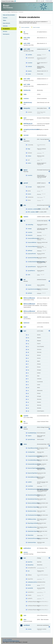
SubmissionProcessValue (32, 538)
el (28, 358)
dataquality (27, 108)
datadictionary (28, 102)
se (28, 402)
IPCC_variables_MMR (32, 212)
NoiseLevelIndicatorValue (32, 503)
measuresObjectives (32, 246)
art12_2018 (27, 43)
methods (30, 66)
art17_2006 (27, 49)
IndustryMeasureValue (32, 477)
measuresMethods (32, 242)
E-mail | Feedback (7, 639)
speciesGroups (31, 439)
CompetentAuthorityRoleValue (32, 456)
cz (28, 347)
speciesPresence (32, 267)
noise (25, 444)
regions (30, 436)
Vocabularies (6, 29)
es (28, 361)
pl (28, 393)
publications (27, 548)
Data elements (6, 23)
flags (29, 149)
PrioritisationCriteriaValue (32, 515)
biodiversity (27, 90)
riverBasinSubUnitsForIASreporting (32, 262)
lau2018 (26, 416)
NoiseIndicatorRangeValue (32, 495)
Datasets (5, 18)
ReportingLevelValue (32, 523)
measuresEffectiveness (32, 238)
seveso (26, 552)
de (28, 349)
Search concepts (36, 27)
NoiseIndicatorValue (32, 499)
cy (28, 344)
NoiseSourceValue (32, 511)
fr (28, 367)
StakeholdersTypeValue (32, 531)
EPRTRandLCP (28, 124)
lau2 (25, 331)
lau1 (25, 327)
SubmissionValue (32, 542)
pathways (30, 251)
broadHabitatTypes (32, 433)
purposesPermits (32, 254)
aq (24, 32)
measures (30, 235)
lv (28, 385)
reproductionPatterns (32, 258)
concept (30, 187)
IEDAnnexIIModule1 (29, 298)
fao (24, 139)
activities (30, 55)
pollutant (30, 293)
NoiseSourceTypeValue (32, 507)
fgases (25, 170)
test (25, 558)
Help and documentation (9, 15)
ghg (25, 205)
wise (25, 620)
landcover (26, 323)
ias (24, 221)
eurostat (26, 135)
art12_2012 (27, 38)
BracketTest (31, 565)
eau (29, 571)
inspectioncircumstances (32, 289)
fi (28, 364)
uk (28, 411)
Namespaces (6, 34)
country (30, 629)
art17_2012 (27, 79)
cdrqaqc (30, 229)
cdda (25, 94)
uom (25, 615)
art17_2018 (27, 84)
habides (26, 217)
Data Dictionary (14, 12)
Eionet (9, 12)
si (28, 405)
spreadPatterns (31, 271)
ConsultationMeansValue (32, 460)
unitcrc (29, 163)
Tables (4, 20)
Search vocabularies (25, 27)
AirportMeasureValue (32, 448)
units (29, 275)
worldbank (27, 625)
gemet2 (26, 183)
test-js (29, 585)
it (28, 376)
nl (28, 391)
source (29, 194)
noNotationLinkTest (32, 582)
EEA (9, 1)
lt (28, 379)
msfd (25, 427)
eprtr (25, 118)
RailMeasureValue (32, 519)
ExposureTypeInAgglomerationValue (32, 468)
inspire (26, 317)
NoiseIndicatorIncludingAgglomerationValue (32, 489)
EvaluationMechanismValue (32, 464)
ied (24, 280)
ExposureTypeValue (32, 473)
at (28, 335)
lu (28, 382)
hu (28, 370)
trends (29, 74)
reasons (30, 71)
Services (5, 31)
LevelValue (30, 486)
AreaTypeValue (31, 452)
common (26, 98)
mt (28, 388)
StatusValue (31, 535)
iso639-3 (30, 482)
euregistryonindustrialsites (30, 129)
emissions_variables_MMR (32, 209)
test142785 (30, 588)
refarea (29, 156)
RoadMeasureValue (32, 527)
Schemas (5, 26)
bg (28, 341)
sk (28, 408)
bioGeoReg (30, 225)
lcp (24, 422)
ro (28, 399)
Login (39, 1)
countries (30, 63)
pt (28, 396)
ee (28, 355)
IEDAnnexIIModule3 (29, 304)
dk (28, 352)
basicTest (30, 562)
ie (28, 373)
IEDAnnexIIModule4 (29, 311)
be (28, 338)
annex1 (29, 285)
